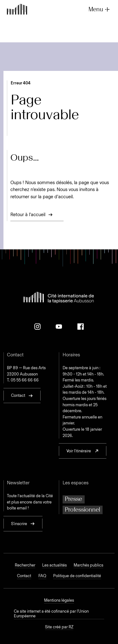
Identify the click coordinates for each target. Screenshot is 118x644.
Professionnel (82, 510)
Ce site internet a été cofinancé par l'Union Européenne (51, 614)
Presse (73, 499)
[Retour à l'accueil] (17, 10)
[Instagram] (37, 327)
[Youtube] (59, 327)
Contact (24, 576)
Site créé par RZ (59, 627)
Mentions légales (59, 600)
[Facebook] (81, 327)
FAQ (42, 576)
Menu (100, 9)
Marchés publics (88, 565)
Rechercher (25, 565)
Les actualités (54, 565)
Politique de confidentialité (77, 576)
